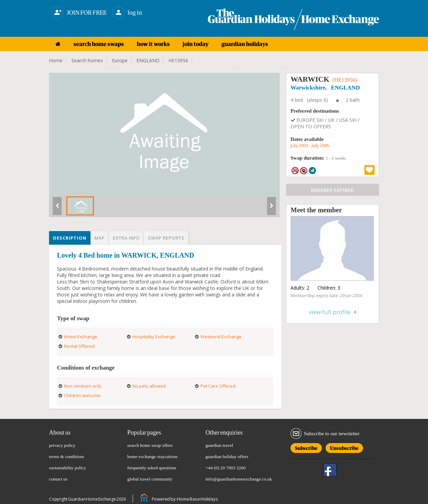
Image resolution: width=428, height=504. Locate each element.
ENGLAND (148, 60)
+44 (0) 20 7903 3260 (226, 468)
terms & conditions (67, 457)
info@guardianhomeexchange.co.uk (239, 479)
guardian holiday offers (227, 457)
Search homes (87, 60)
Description (70, 238)
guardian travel (219, 445)
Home (56, 60)
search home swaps (99, 44)
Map (100, 238)
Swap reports (166, 238)
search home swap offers (150, 445)
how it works (153, 44)
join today (196, 44)
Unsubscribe (344, 447)
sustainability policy (68, 468)
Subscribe (306, 447)
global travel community (150, 479)
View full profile (333, 312)
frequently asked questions (152, 468)
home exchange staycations (152, 457)
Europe (120, 60)
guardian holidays (245, 44)
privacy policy (62, 445)
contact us (58, 479)
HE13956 (178, 60)
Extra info (126, 238)
